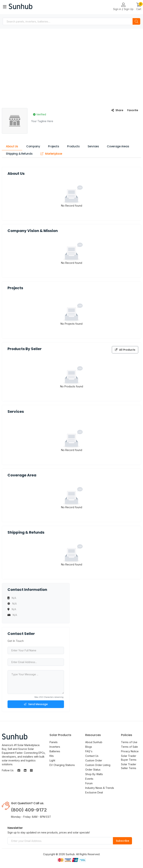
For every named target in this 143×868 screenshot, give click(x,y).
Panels (54, 742)
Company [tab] (33, 146)
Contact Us (92, 756)
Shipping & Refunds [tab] (19, 154)
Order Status (93, 770)
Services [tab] (93, 146)
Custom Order (94, 760)
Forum (89, 783)
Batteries (55, 751)
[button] (139, 7)
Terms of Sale (129, 747)
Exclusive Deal (94, 792)
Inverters (55, 747)
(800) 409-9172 (29, 810)
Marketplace (51, 154)
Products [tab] (73, 146)
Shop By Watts (94, 774)
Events (89, 779)
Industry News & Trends (100, 788)
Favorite (133, 110)
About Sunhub (94, 742)
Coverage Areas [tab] (118, 146)
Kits (52, 756)
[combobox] (68, 21)
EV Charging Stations (62, 765)
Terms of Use (129, 742)
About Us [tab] (12, 146)
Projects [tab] (54, 146)
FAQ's (89, 751)
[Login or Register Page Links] (123, 5)
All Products (125, 350)
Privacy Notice (130, 751)
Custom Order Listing (98, 765)
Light (52, 760)
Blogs (89, 747)
